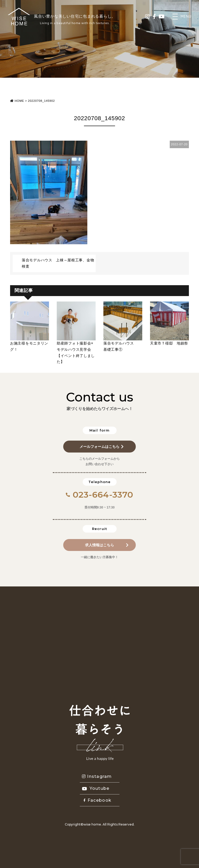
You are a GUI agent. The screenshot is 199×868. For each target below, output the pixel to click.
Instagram (97, 776)
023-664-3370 (100, 495)
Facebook (98, 800)
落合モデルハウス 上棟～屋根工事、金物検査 (58, 263)
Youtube (96, 788)
